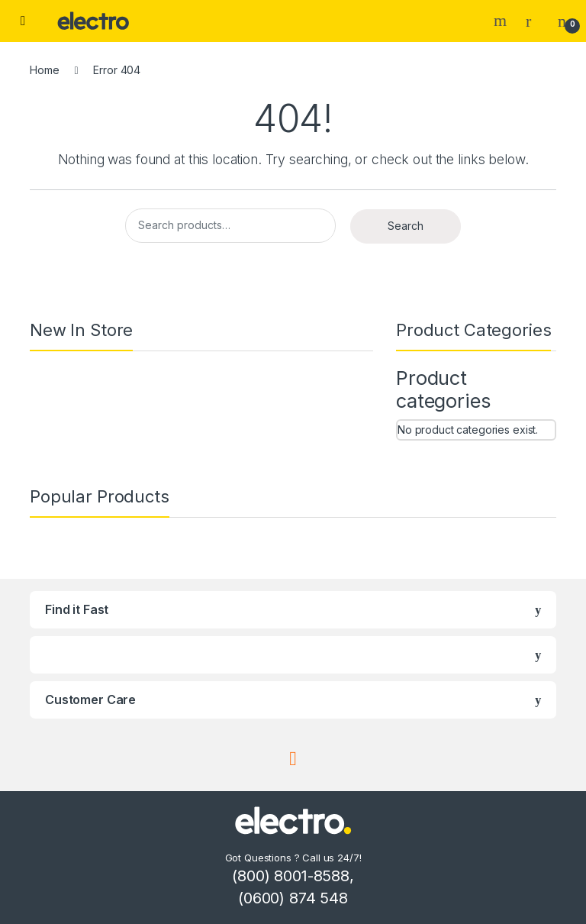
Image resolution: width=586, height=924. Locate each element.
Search (502, 21)
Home (44, 70)
